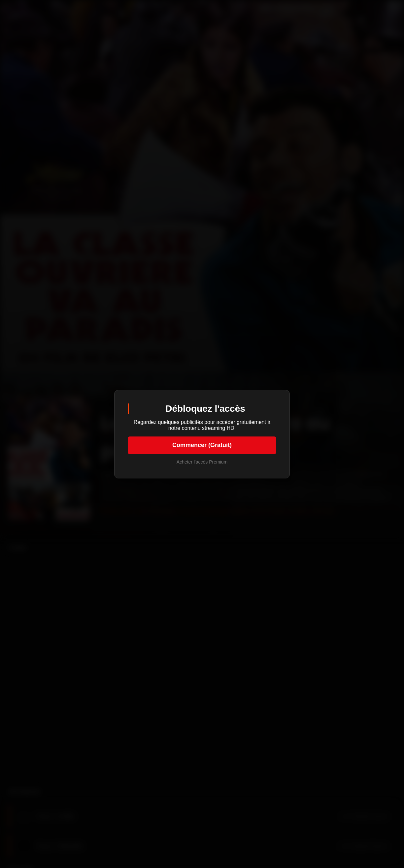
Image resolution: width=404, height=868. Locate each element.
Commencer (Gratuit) (202, 445)
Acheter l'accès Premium (202, 462)
